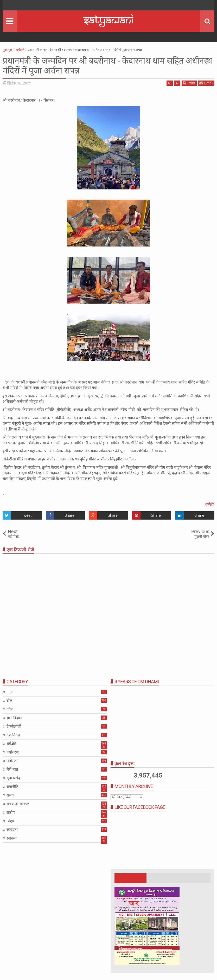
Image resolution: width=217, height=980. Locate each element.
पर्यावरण (13, 752)
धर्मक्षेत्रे (210, 504)
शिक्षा (10, 821)
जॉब (10, 709)
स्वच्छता (12, 830)
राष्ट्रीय (11, 812)
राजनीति (12, 787)
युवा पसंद (13, 778)
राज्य (10, 795)
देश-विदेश (13, 735)
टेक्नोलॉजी (14, 726)
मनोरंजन (12, 761)
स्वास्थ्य (12, 838)
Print (189, 83)
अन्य (10, 692)
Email (206, 83)
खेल (9, 701)
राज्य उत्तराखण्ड (18, 804)
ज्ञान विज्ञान (14, 718)
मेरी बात (12, 769)
